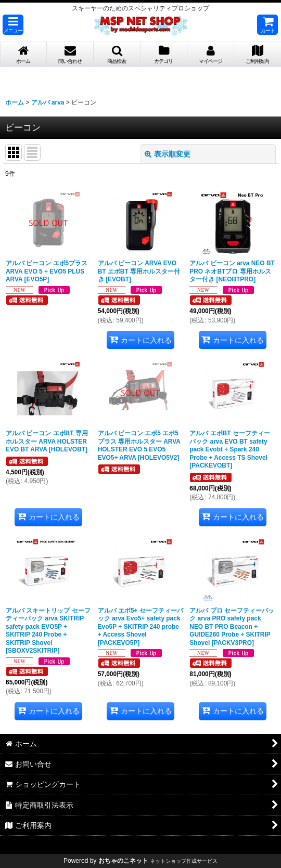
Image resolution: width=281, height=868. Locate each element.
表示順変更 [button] (168, 154)
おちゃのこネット (123, 861)
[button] (13, 25)
